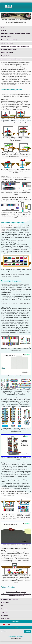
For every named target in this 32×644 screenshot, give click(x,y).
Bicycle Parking (6, 56)
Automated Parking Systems (9, 49)
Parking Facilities (6, 37)
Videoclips (4, 612)
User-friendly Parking (7, 43)
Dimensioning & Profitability (9, 40)
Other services (5, 619)
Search (27, 631)
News (3, 606)
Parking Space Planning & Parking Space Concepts (16, 33)
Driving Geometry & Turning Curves (11, 59)
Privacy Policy (5, 603)
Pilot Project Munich (7, 53)
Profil (3, 27)
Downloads (4, 609)
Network (4, 30)
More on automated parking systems (16, 592)
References (5, 615)
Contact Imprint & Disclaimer (9, 599)
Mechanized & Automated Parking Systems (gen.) (15, 46)
